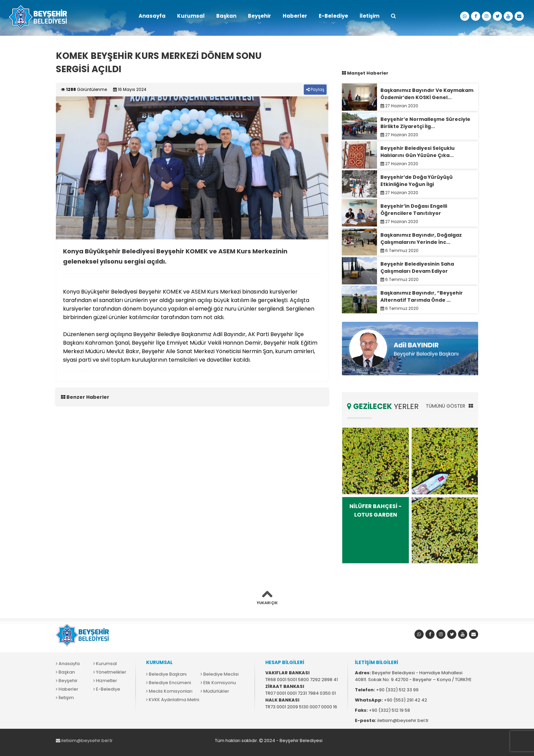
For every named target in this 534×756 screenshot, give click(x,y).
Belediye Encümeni (169, 683)
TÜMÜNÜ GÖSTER (449, 406)
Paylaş (315, 89)
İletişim (370, 16)
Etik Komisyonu (218, 683)
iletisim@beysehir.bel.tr (84, 741)
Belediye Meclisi (220, 674)
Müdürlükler (215, 691)
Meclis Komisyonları (169, 691)
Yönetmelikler (110, 672)
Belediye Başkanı (166, 674)
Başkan (226, 16)
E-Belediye (333, 16)
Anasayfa (152, 16)
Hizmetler (105, 681)
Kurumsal (191, 16)
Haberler (295, 16)
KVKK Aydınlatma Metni (173, 700)
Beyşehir (260, 16)
